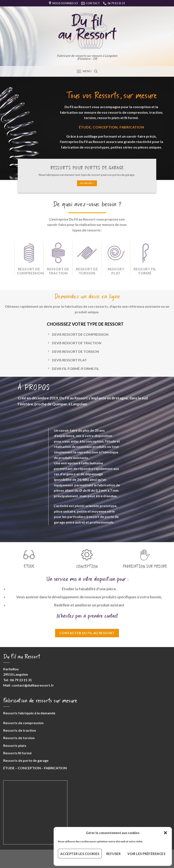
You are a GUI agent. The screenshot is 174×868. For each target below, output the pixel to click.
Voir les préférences (146, 854)
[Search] (96, 71)
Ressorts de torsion (19, 738)
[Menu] (84, 71)
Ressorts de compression (23, 723)
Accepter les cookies (80, 854)
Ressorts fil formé (17, 753)
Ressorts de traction (20, 730)
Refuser (113, 854)
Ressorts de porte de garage (26, 760)
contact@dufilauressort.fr (33, 685)
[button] (165, 833)
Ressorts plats (15, 745)
